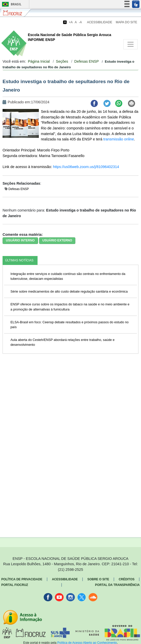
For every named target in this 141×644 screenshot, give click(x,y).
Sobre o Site (98, 579)
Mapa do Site (126, 22)
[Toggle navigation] (131, 44)
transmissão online (119, 139)
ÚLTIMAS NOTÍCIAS (19, 260)
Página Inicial (39, 61)
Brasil (11, 4)
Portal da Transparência (117, 585)
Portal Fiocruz (15, 585)
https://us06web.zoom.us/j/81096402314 (86, 167)
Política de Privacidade (22, 579)
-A (80, 22)
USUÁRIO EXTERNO (57, 240)
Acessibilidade (100, 22)
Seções (62, 61)
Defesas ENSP (87, 61)
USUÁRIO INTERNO (20, 240)
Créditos (127, 579)
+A (71, 22)
